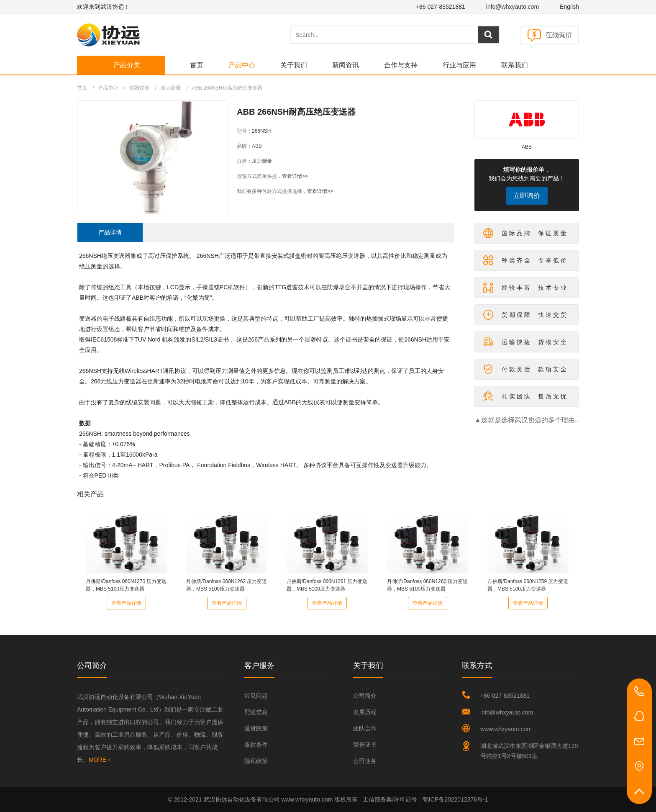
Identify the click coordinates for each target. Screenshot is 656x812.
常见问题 (256, 696)
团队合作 (365, 728)
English (569, 7)
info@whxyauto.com (512, 7)
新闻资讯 (346, 65)
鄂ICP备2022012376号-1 (456, 799)
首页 (197, 65)
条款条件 (256, 745)
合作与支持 (401, 65)
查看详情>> (295, 176)
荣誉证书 (365, 745)
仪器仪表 (139, 88)
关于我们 (294, 65)
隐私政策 (256, 761)
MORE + (100, 760)
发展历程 (365, 712)
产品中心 (242, 65)
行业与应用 (459, 65)
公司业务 (365, 761)
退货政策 (256, 728)
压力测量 (171, 88)
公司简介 (365, 696)
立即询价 (527, 196)
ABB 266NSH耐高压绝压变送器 (227, 88)
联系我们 (515, 65)
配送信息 (256, 712)
